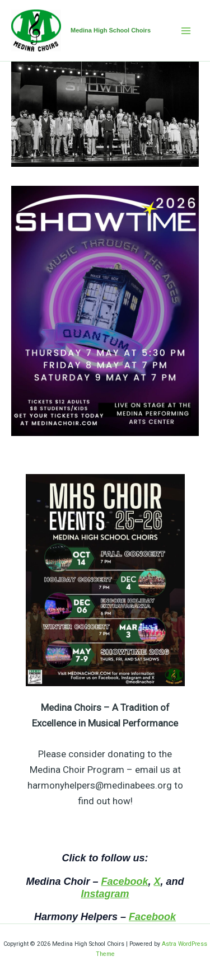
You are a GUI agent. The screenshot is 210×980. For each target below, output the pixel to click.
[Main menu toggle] (186, 31)
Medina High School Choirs (111, 30)
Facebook (124, 881)
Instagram (105, 894)
